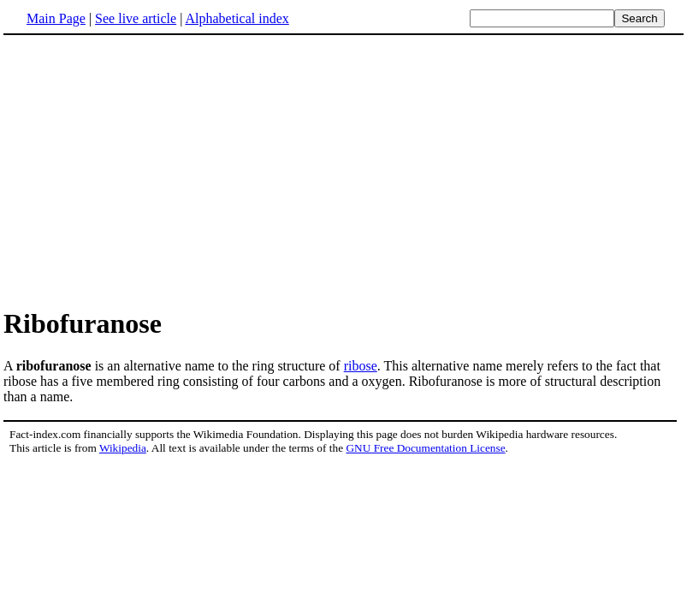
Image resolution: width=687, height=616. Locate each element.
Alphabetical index (237, 18)
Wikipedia (123, 448)
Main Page (56, 18)
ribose (361, 366)
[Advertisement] (147, 170)
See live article (136, 18)
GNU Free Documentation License (425, 448)
